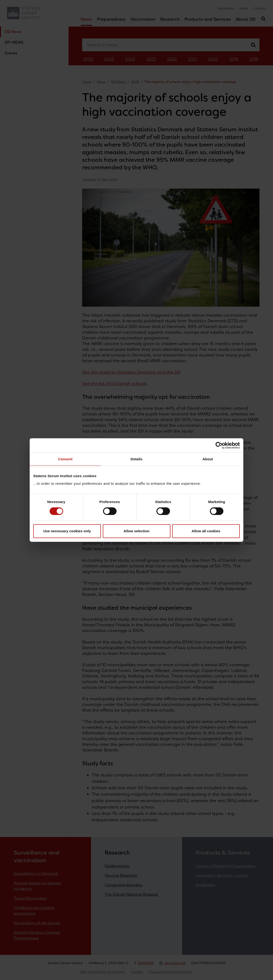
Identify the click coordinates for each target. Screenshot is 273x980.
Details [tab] (136, 459)
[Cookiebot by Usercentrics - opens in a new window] (219, 445)
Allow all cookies (206, 531)
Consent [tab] (65, 459)
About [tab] (208, 459)
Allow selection (136, 531)
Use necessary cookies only (67, 531)
